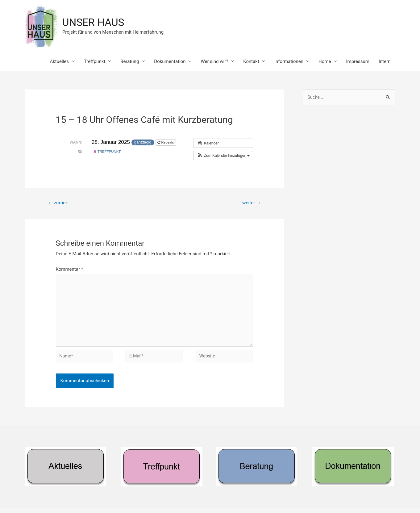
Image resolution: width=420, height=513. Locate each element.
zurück (58, 204)
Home (325, 62)
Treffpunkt (95, 62)
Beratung (130, 62)
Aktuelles (59, 62)
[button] (223, 156)
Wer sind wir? (214, 62)
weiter (251, 204)
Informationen (289, 62)
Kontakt (251, 62)
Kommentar (70, 270)
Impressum (358, 62)
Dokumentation (170, 62)
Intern (385, 62)
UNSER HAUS (95, 23)
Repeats (166, 143)
